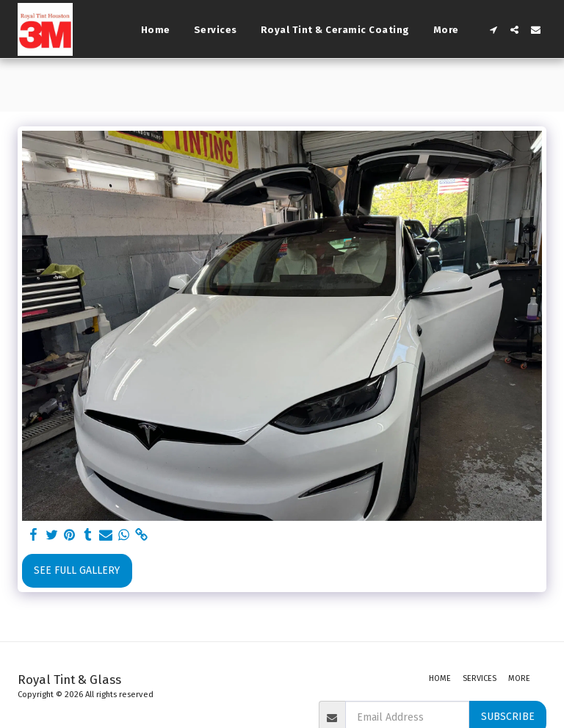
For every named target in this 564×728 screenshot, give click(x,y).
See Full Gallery (77, 570)
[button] (493, 30)
